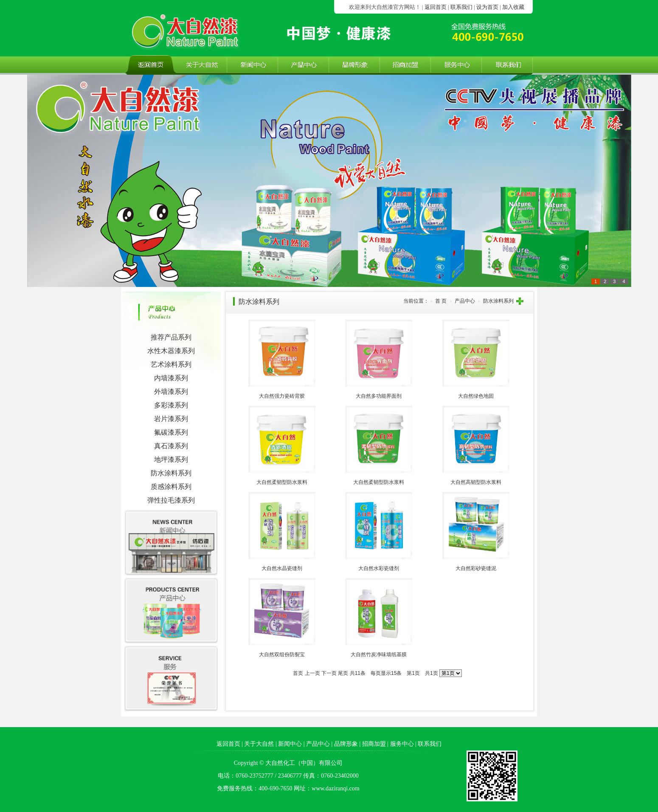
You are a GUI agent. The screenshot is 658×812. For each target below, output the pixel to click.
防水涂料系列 (171, 473)
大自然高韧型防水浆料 (476, 482)
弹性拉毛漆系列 (171, 500)
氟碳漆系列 (171, 432)
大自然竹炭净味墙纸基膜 (379, 655)
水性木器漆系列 (171, 351)
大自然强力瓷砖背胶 (282, 396)
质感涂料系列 (171, 487)
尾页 (343, 673)
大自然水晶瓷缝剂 (282, 568)
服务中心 (402, 744)
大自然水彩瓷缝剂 (379, 568)
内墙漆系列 (171, 378)
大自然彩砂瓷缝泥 (476, 568)
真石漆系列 (171, 446)
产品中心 (318, 744)
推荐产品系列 (171, 337)
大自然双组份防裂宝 (282, 655)
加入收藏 (513, 7)
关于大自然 (259, 744)
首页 (298, 673)
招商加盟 (374, 744)
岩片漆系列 (171, 419)
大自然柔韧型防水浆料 (282, 482)
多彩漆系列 (171, 405)
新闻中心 (290, 744)
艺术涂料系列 (171, 364)
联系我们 (461, 7)
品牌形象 (346, 744)
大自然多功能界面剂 (379, 396)
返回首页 (436, 7)
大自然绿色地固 (476, 396)
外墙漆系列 (171, 392)
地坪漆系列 (171, 459)
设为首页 (487, 7)
